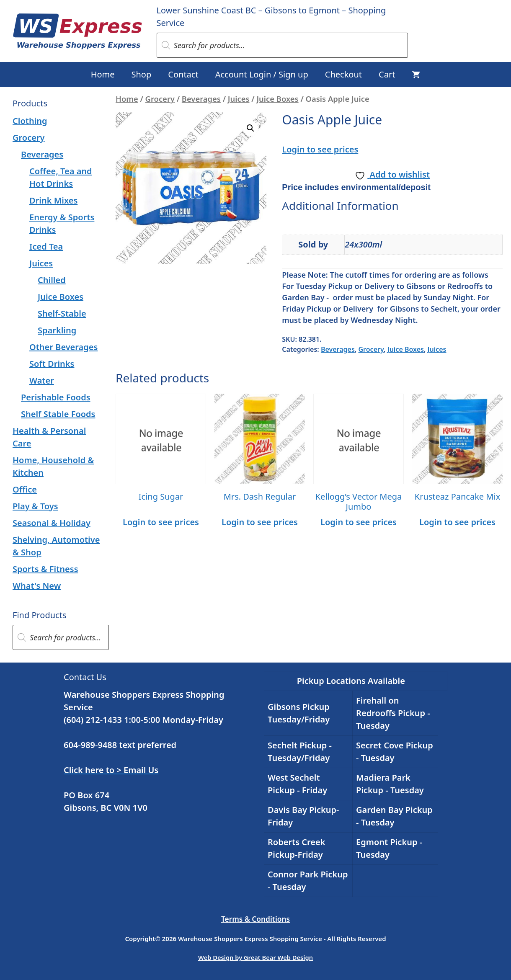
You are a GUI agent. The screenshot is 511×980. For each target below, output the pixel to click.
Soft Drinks (52, 364)
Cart (387, 74)
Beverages (201, 99)
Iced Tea (46, 246)
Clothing (30, 121)
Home (103, 74)
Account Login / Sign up (262, 74)
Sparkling (57, 330)
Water (42, 380)
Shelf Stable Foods (58, 414)
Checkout (343, 74)
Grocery (160, 99)
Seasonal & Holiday (52, 523)
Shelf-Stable (62, 313)
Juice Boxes (277, 99)
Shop (142, 74)
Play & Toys (35, 506)
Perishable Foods (56, 397)
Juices (239, 99)
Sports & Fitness (45, 569)
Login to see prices (320, 149)
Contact (183, 74)
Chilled (52, 280)
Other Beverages (63, 347)
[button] (250, 128)
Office (25, 489)
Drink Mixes (53, 200)
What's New (37, 586)
